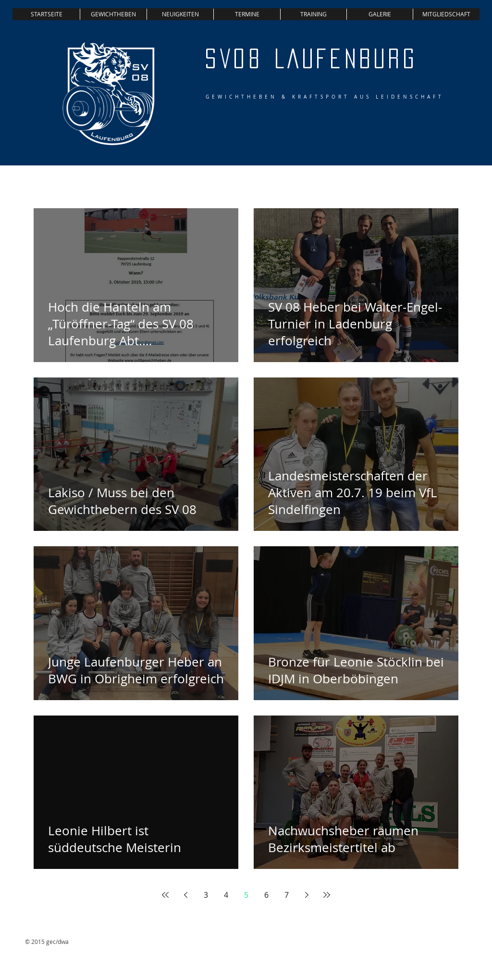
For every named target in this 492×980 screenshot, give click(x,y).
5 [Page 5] (246, 895)
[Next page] (307, 895)
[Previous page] (185, 895)
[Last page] (327, 895)
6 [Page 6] (266, 895)
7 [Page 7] (287, 895)
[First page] (165, 895)
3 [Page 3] (206, 895)
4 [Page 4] (226, 895)
